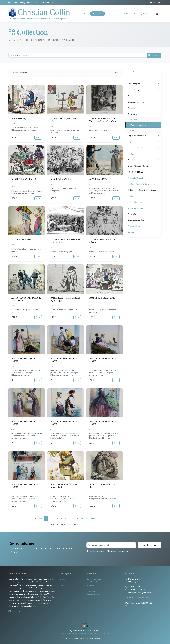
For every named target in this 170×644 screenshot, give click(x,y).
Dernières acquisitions (137, 78)
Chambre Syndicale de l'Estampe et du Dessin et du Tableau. (85, 633)
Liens (88, 588)
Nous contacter (93, 594)
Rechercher (154, 55)
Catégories (97, 14)
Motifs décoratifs (135, 202)
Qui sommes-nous (94, 579)
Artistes (113, 14)
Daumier (134, 120)
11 (87, 519)
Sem (132, 130)
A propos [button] (129, 14)
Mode (130, 196)
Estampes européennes (118, 551)
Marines (131, 154)
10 (82, 519)
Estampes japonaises (96, 551)
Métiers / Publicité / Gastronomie (141, 184)
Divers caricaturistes (138, 125)
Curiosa (131, 232)
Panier (145, 14)
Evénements (91, 591)
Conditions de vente (94, 582)
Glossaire (90, 585)
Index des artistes (135, 72)
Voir (38, 138)
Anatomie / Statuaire (136, 178)
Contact (64, 585)
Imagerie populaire (135, 208)
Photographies (134, 226)
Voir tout (115, 73)
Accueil (82, 14)
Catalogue (65, 582)
